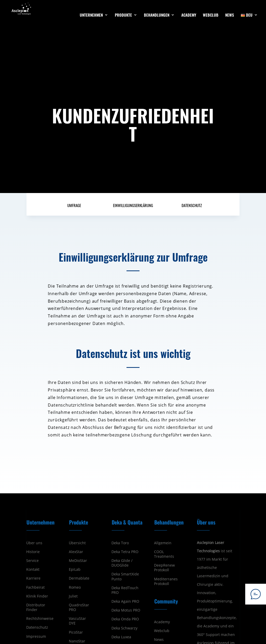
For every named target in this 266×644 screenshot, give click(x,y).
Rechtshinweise (40, 619)
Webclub (162, 631)
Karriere (33, 578)
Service (32, 561)
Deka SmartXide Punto (125, 576)
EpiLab (75, 569)
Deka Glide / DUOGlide (122, 563)
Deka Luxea (121, 637)
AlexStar (76, 552)
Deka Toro (120, 543)
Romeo (75, 587)
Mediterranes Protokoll (166, 581)
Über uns (34, 543)
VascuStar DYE (77, 621)
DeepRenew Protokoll (164, 568)
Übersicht (77, 543)
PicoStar (76, 632)
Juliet (73, 596)
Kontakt (33, 569)
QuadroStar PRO (79, 607)
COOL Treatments (164, 554)
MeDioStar (78, 561)
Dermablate (79, 578)
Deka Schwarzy (124, 628)
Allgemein (163, 543)
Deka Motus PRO (126, 610)
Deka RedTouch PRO (125, 590)
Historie (33, 552)
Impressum (36, 636)
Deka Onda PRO (125, 619)
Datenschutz (37, 627)
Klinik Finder (37, 596)
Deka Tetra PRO (125, 552)
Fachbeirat (35, 587)
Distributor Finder (36, 607)
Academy (162, 622)
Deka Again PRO (125, 601)
